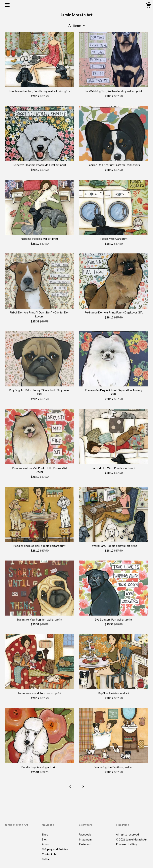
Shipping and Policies (55, 849)
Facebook (85, 834)
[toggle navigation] (7, 5)
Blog (45, 839)
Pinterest (85, 844)
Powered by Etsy (127, 844)
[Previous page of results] (70, 787)
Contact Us (49, 854)
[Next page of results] (83, 787)
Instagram (85, 839)
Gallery (46, 859)
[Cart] (148, 6)
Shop (45, 834)
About (46, 844)
